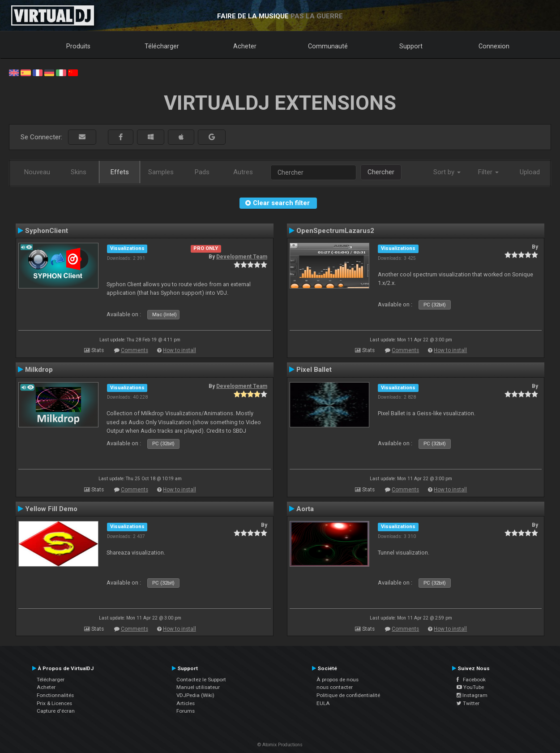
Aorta (305, 509)
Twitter (468, 703)
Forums (186, 711)
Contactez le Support (201, 680)
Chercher (381, 172)
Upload (530, 172)
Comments (135, 350)
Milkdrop (39, 370)
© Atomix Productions (280, 745)
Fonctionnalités (55, 695)
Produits (78, 46)
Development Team (242, 257)
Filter (488, 172)
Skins (79, 172)
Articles (186, 703)
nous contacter (335, 687)
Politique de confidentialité (348, 695)
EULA (323, 703)
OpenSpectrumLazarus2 (335, 231)
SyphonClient (47, 231)
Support (411, 46)
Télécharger (162, 46)
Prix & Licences (54, 703)
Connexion (494, 46)
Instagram (472, 695)
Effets (120, 172)
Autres (243, 172)
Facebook (471, 680)
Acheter (245, 46)
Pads (202, 172)
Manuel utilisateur (198, 687)
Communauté (328, 46)
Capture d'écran (56, 711)
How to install (180, 350)
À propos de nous (338, 680)
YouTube (470, 687)
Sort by (447, 172)
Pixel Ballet (314, 370)
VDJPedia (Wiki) (195, 695)
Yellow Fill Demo (51, 509)
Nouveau (37, 172)
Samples (161, 172)
